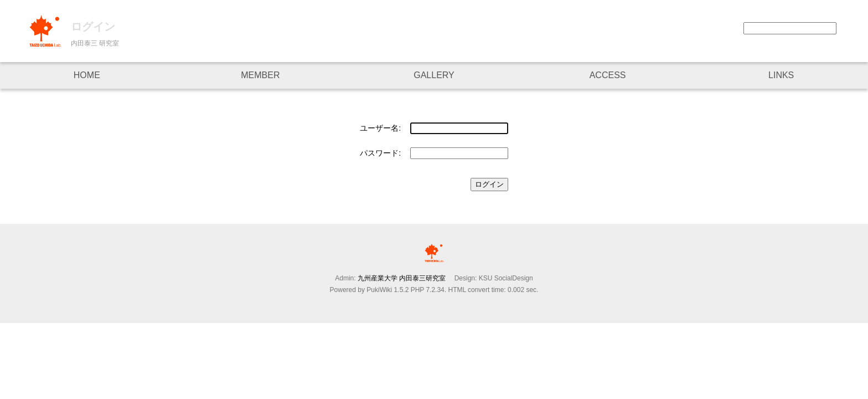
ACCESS (608, 75)
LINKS (781, 75)
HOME (87, 75)
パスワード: (380, 153)
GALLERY (434, 75)
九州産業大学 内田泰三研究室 (405, 278)
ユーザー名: (380, 128)
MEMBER (260, 75)
